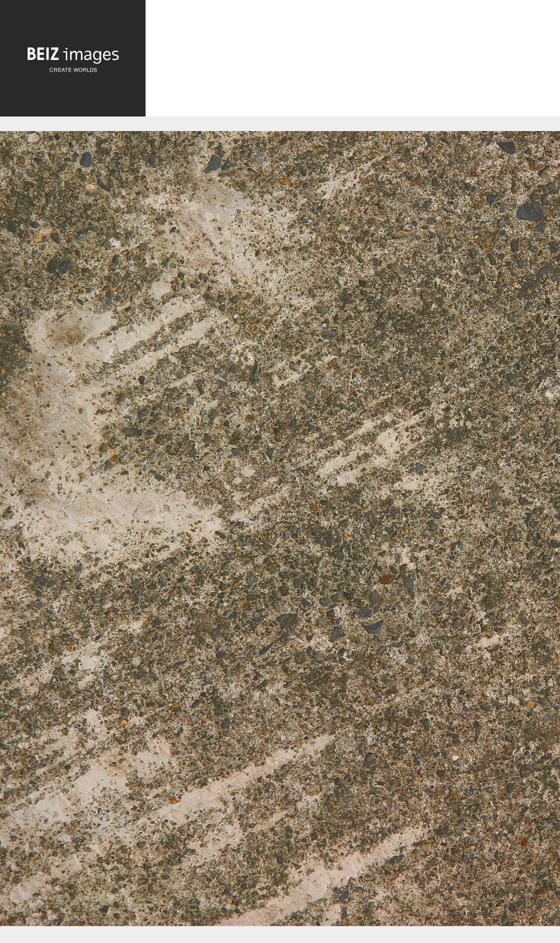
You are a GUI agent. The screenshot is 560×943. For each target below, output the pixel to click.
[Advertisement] (353, 64)
